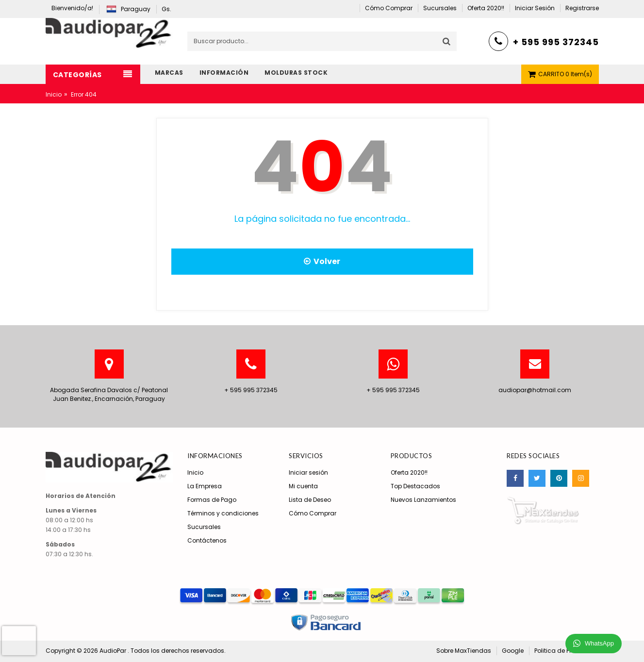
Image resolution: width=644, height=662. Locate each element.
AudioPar (114, 651)
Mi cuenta (303, 486)
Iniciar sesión (308, 472)
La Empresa (205, 486)
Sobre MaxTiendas (464, 651)
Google (513, 651)
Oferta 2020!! (409, 472)
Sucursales (204, 527)
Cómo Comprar (313, 513)
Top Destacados (415, 486)
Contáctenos (207, 540)
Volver (322, 261)
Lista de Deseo (310, 500)
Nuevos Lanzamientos (423, 500)
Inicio (54, 94)
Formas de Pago (212, 500)
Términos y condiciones (223, 513)
